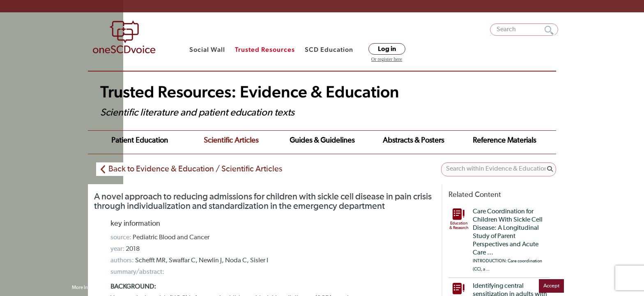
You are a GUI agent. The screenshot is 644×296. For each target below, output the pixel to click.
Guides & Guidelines (270, 141)
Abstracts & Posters (346, 141)
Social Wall (207, 50)
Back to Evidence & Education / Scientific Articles (195, 166)
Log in (387, 49)
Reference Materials (422, 141)
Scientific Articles (197, 141)
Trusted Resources (265, 50)
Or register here (387, 59)
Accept (551, 286)
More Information (90, 288)
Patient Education (129, 141)
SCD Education (329, 50)
